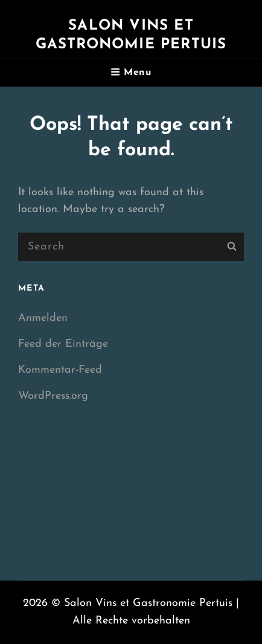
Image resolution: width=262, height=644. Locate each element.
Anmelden (43, 318)
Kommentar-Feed (60, 370)
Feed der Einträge (63, 344)
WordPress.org (53, 396)
